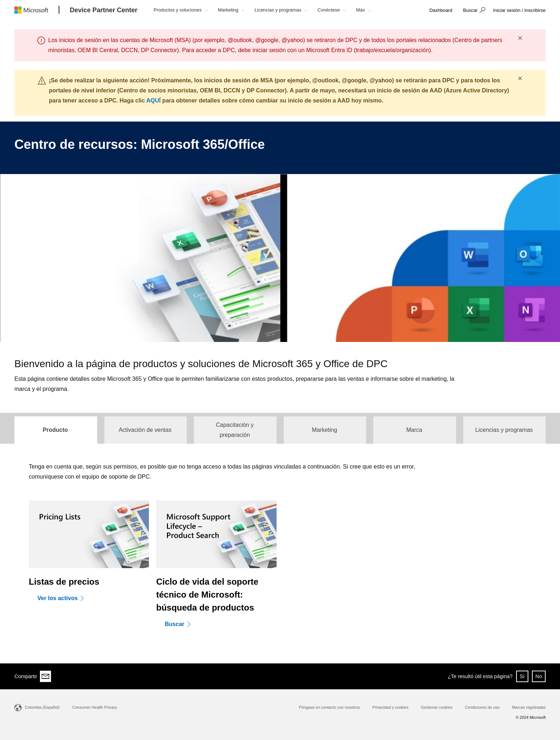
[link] (441, 11)
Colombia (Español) (42, 707)
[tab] (55, 430)
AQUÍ (154, 101)
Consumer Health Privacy (95, 707)
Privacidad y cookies (390, 707)
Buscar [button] (470, 10)
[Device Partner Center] (104, 10)
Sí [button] (522, 676)
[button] (473, 11)
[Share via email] (46, 676)
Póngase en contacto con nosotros (329, 707)
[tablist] (280, 428)
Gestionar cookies (437, 707)
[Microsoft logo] (37, 10)
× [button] (520, 38)
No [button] (539, 676)
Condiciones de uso (482, 707)
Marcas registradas (529, 707)
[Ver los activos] (63, 598)
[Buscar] (180, 624)
